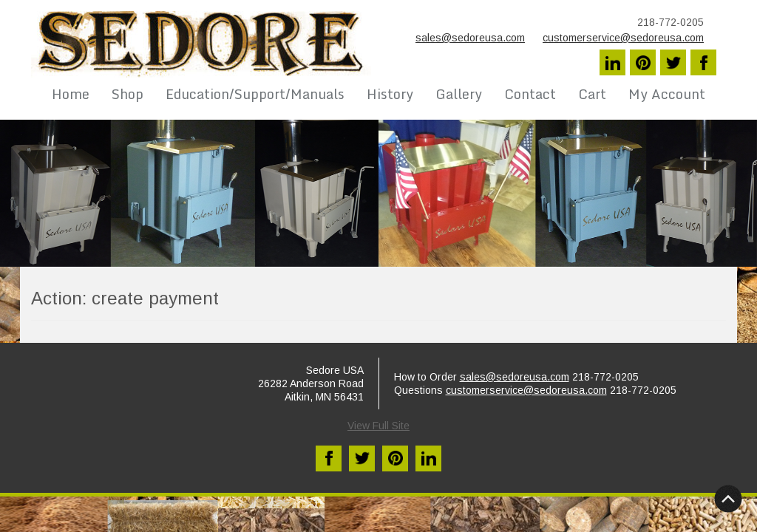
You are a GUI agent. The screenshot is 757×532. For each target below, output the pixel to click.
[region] (378, 193)
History (390, 94)
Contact (530, 94)
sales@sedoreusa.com (470, 38)
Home (71, 94)
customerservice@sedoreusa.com (623, 38)
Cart (592, 94)
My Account (667, 94)
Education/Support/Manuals (255, 94)
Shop (128, 94)
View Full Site (378, 426)
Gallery (459, 94)
